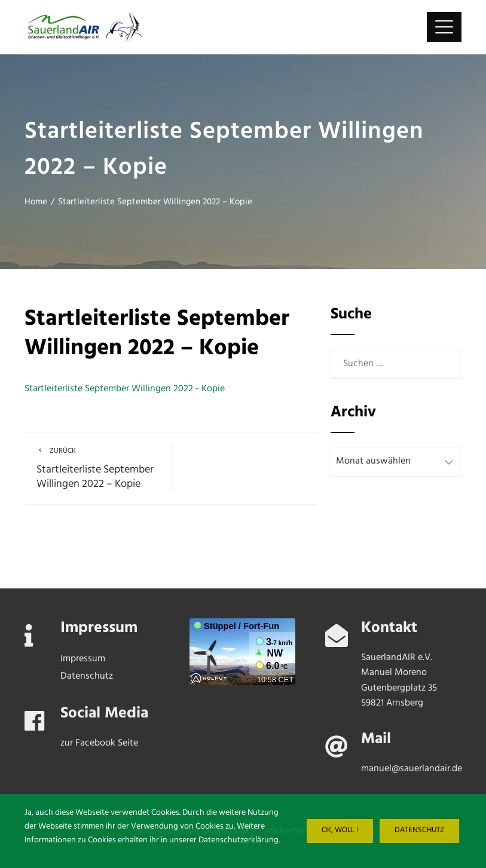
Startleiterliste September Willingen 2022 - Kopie (125, 389)
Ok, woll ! (340, 830)
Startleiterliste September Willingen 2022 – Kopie (98, 469)
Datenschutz (419, 830)
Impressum (83, 659)
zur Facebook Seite (99, 743)
